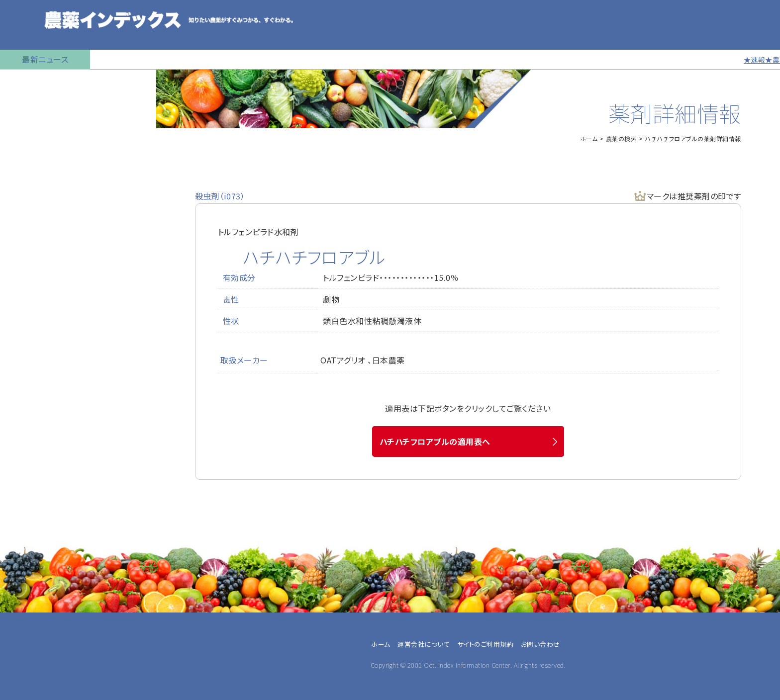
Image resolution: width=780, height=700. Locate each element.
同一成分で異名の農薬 (44, 380)
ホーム (589, 138)
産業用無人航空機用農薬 (49, 157)
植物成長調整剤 (33, 206)
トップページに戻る (38, 82)
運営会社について (424, 644)
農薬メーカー (33, 676)
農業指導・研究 (36, 664)
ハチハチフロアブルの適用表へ (435, 441)
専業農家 (27, 616)
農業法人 (27, 640)
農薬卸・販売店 (36, 688)
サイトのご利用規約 (486, 644)
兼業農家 (27, 628)
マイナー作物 (28, 231)
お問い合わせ (28, 405)
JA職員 (24, 652)
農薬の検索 (25, 107)
